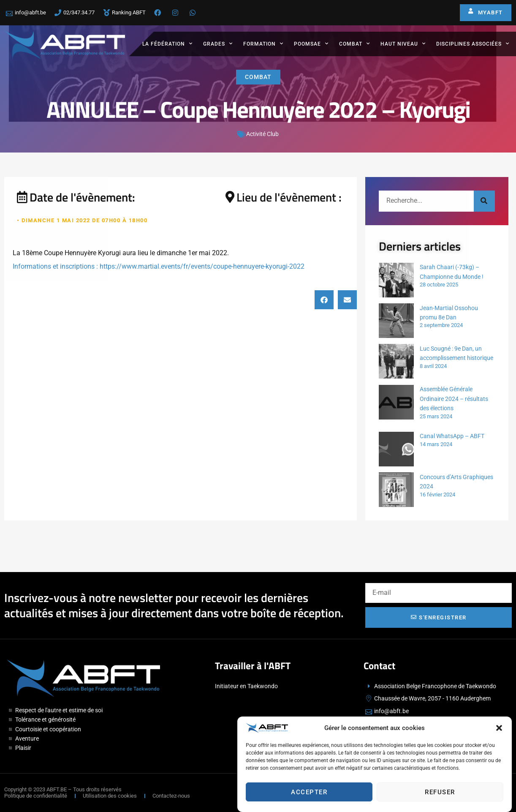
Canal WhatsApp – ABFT (452, 436)
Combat (354, 44)
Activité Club (262, 134)
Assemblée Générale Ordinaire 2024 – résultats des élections (454, 399)
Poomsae (311, 44)
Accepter (309, 792)
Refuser (440, 792)
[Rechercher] (484, 201)
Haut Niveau (403, 44)
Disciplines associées (473, 44)
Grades (218, 44)
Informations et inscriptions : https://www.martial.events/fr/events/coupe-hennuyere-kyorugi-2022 (159, 266)
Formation (263, 44)
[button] (499, 728)
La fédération (167, 44)
